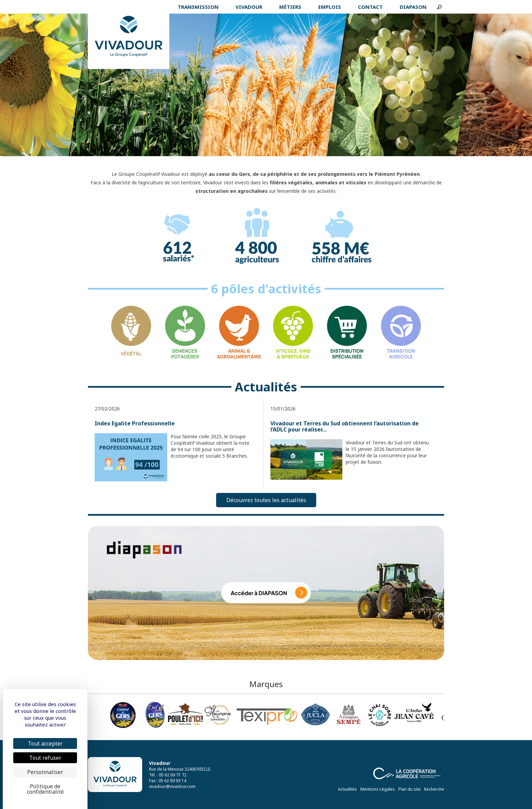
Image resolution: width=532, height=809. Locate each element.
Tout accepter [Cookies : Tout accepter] (45, 743)
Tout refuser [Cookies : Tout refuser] (45, 758)
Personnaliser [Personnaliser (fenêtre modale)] (45, 772)
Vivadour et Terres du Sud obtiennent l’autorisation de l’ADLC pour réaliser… (345, 426)
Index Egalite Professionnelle (135, 423)
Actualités (347, 789)
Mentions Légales (378, 789)
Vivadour (160, 763)
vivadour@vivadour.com (172, 786)
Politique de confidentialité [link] (45, 789)
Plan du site (410, 789)
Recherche (434, 789)
